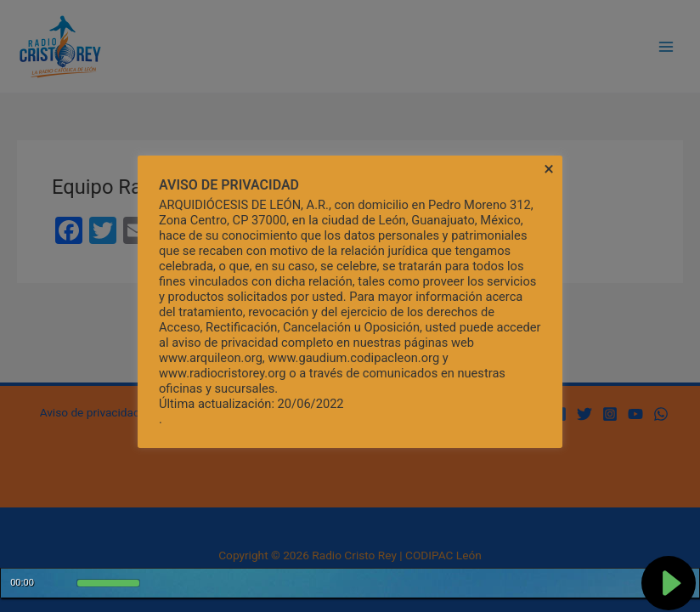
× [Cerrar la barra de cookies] (549, 169)
